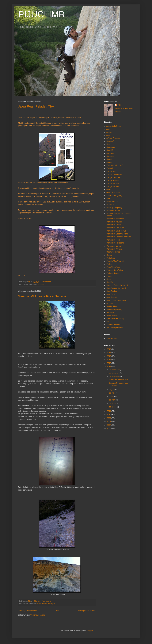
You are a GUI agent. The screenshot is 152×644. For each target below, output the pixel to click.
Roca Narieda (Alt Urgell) (46, 604)
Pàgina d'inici (112, 338)
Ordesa (109, 255)
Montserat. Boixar (113, 211)
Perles (109, 264)
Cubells (109, 159)
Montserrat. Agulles (114, 222)
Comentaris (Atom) (38, 615)
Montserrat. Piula (113, 240)
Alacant (109, 132)
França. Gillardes (113, 177)
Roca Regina (112, 291)
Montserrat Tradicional (115, 219)
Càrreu (109, 162)
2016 (109, 353)
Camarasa (111, 147)
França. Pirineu (112, 180)
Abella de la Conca (114, 126)
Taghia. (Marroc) (113, 306)
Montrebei (110, 205)
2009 (109, 418)
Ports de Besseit (113, 273)
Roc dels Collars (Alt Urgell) (117, 285)
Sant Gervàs (111, 294)
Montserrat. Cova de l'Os (116, 231)
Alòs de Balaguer (113, 138)
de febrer (113, 403)
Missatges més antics (86, 611)
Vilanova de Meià (113, 325)
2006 (109, 428)
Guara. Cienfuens (113, 193)
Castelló (110, 150)
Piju (119, 105)
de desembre (115, 370)
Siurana (109, 303)
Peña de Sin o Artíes (115, 270)
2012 (109, 367)
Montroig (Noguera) (114, 208)
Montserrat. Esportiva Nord (117, 234)
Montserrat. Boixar (114, 225)
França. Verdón (113, 186)
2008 (109, 422)
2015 (109, 356)
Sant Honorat (112, 297)
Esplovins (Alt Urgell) (115, 165)
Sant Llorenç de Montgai (116, 300)
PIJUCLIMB (41, 14)
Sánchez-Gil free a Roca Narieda (42, 296)
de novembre (115, 373)
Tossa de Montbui (113, 315)
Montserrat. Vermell (114, 246)
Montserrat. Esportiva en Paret (119, 237)
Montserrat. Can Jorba (115, 228)
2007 (109, 425)
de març (113, 400)
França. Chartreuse (114, 174)
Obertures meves (113, 252)
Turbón (109, 321)
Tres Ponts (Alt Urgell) (115, 318)
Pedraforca (111, 258)
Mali (108, 198)
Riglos (109, 279)
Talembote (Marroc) (114, 309)
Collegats (110, 156)
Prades (109, 276)
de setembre (114, 377)
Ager (108, 129)
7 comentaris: (47, 601)
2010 (109, 415)
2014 (109, 360)
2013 (109, 363)
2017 (109, 349)
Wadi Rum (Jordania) (115, 327)
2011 (109, 411)
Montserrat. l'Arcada (114, 249)
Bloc (108, 144)
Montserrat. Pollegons (115, 243)
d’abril (112, 396)
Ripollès (110, 282)
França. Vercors (113, 183)
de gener (113, 407)
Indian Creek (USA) (114, 196)
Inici (57, 611)
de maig (113, 393)
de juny (112, 390)
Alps (108, 135)
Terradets (41, 284)
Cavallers (110, 153)
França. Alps (111, 171)
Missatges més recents (28, 611)
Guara (109, 189)
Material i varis (112, 202)
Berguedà (110, 141)
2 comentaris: (47, 282)
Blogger (90, 631)
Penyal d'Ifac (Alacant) (115, 261)
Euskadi (110, 168)
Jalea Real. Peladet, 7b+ (36, 106)
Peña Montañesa (113, 267)
